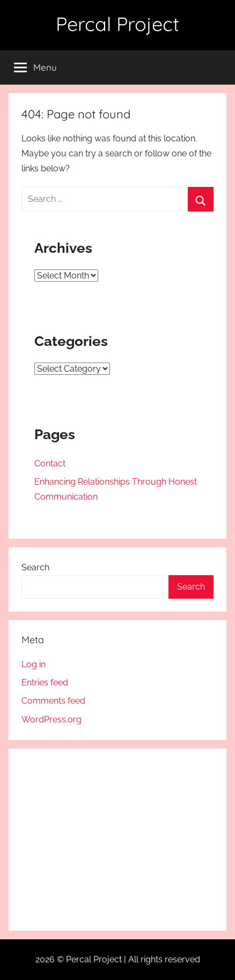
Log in (34, 664)
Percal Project (117, 24)
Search (35, 567)
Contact (50, 463)
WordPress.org (52, 719)
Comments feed (53, 701)
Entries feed (45, 683)
